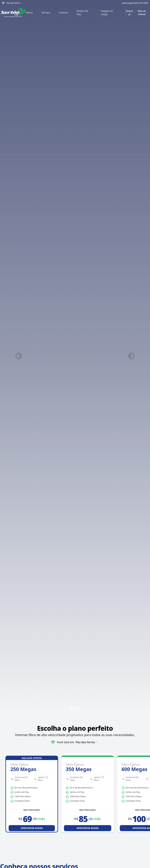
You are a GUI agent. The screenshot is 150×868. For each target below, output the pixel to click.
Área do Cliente (143, 13)
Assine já (131, 13)
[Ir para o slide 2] (75, 709)
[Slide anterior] (19, 356)
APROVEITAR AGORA (32, 828)
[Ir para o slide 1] (71, 709)
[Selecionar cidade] (15, 3)
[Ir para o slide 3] (79, 709)
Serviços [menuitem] (46, 13)
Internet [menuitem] (63, 13)
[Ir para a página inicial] (13, 13)
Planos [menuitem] (29, 13)
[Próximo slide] (131, 356)
